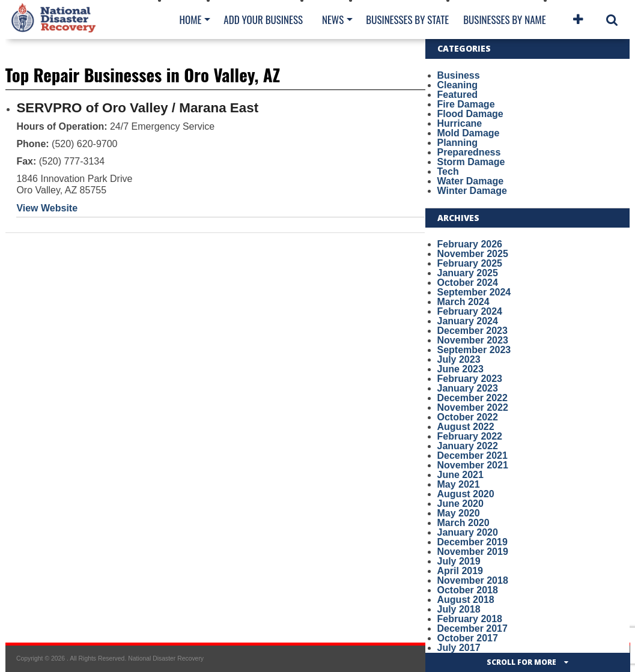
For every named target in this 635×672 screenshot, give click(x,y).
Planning (458, 143)
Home (191, 20)
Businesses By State (407, 20)
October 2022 (468, 417)
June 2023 (460, 369)
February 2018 (470, 619)
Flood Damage (470, 114)
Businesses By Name (504, 20)
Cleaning (458, 85)
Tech (448, 171)
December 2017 (472, 628)
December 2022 (472, 398)
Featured (458, 95)
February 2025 (470, 263)
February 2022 (470, 436)
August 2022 (466, 427)
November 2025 (473, 254)
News (333, 20)
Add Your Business (263, 20)
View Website (47, 208)
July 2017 (459, 648)
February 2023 (470, 379)
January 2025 (468, 273)
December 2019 (472, 542)
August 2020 (466, 494)
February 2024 (470, 311)
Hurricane (460, 123)
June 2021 (460, 475)
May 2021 (459, 484)
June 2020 (460, 504)
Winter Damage (472, 191)
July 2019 (459, 561)
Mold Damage (469, 133)
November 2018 (473, 580)
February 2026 (470, 244)
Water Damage (471, 181)
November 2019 (473, 552)
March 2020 (463, 523)
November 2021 (473, 465)
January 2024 (468, 321)
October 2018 (468, 590)
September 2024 (474, 292)
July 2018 (459, 609)
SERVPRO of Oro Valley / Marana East (137, 108)
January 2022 (468, 446)
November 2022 (473, 407)
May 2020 (459, 513)
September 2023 (474, 350)
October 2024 (468, 283)
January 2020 (468, 532)
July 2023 (459, 359)
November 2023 (473, 340)
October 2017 (468, 638)
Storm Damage (471, 162)
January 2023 (468, 388)
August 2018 (466, 600)
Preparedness (469, 152)
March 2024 (463, 302)
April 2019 (460, 571)
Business (459, 75)
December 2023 (472, 331)
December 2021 (472, 456)
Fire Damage (466, 104)
